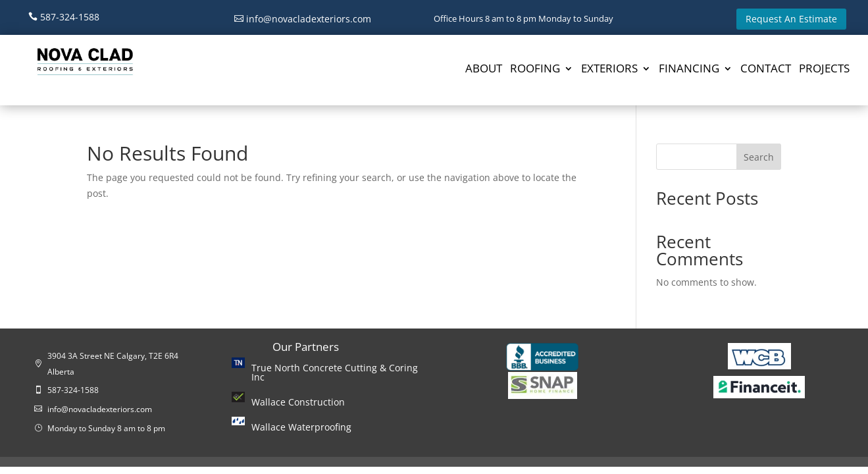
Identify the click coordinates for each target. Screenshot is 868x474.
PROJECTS (824, 70)
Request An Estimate (791, 19)
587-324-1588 (70, 17)
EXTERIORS (609, 70)
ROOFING (535, 70)
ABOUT (484, 70)
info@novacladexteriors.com (309, 19)
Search (759, 157)
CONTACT (766, 70)
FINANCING (689, 70)
